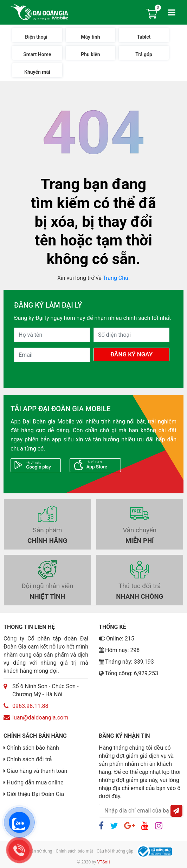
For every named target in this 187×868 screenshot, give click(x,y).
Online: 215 (117, 639)
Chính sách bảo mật (75, 851)
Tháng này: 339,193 (126, 662)
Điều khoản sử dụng (34, 851)
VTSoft (104, 862)
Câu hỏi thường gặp (115, 851)
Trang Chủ (115, 278)
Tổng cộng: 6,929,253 (128, 673)
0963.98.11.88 (30, 706)
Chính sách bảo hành (33, 748)
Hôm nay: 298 (119, 650)
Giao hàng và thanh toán (37, 771)
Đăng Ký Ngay (131, 354)
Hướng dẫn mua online (35, 782)
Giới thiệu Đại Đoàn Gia (35, 794)
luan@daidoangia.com (40, 718)
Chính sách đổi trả (29, 759)
